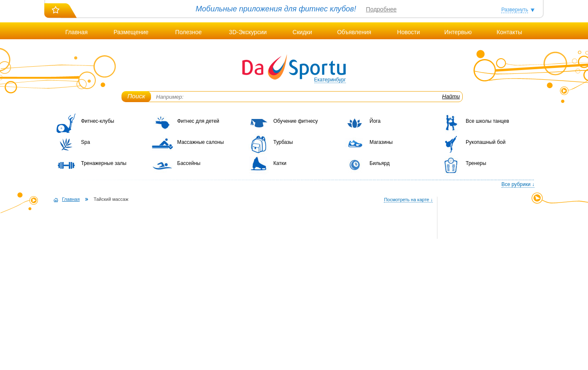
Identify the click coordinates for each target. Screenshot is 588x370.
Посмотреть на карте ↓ (408, 200)
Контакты (509, 32)
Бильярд (380, 163)
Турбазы (283, 142)
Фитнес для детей (198, 121)
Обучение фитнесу (296, 121)
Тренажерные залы (104, 163)
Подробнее (382, 9)
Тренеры (476, 163)
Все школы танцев (487, 121)
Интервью (458, 32)
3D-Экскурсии (248, 32)
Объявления (354, 32)
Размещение (131, 32)
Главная (77, 32)
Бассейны (189, 163)
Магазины (381, 142)
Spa (85, 142)
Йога (375, 121)
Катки (280, 163)
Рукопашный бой (486, 142)
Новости (408, 32)
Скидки (302, 32)
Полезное (188, 32)
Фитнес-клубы (98, 121)
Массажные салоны (201, 142)
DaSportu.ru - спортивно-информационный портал (294, 68)
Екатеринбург (330, 80)
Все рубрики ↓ (518, 184)
